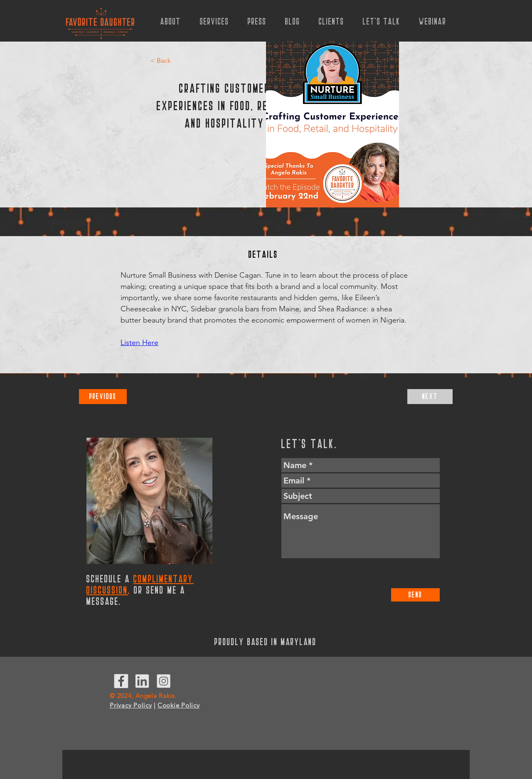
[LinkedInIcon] (142, 681)
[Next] (430, 397)
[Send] (415, 595)
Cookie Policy (179, 705)
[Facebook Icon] (121, 681)
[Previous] (103, 397)
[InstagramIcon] (164, 681)
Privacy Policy (131, 705)
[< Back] (162, 61)
